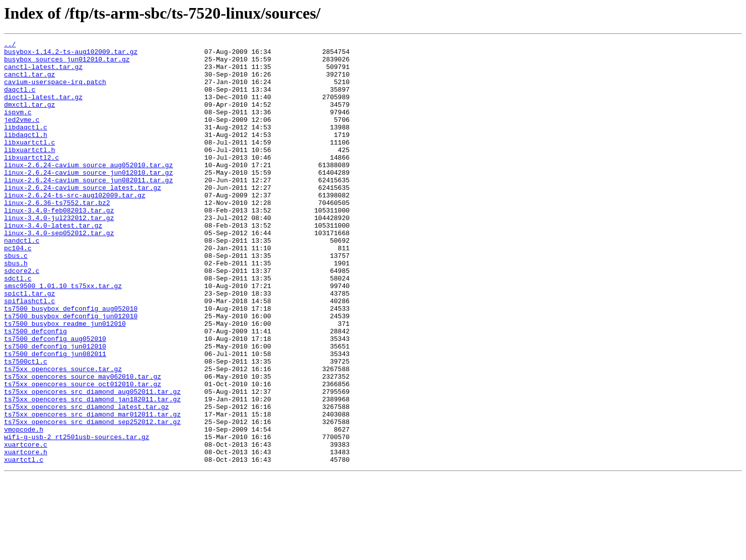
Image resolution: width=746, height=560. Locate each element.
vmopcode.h (24, 508)
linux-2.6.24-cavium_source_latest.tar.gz (83, 218)
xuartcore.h (26, 535)
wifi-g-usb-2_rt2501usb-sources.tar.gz (77, 517)
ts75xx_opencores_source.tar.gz (63, 435)
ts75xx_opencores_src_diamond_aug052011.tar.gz (92, 462)
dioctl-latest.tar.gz (43, 109)
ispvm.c (18, 127)
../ (10, 45)
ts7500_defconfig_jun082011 (55, 417)
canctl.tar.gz (29, 82)
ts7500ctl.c (26, 426)
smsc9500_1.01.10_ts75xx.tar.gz (63, 335)
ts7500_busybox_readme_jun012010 (65, 381)
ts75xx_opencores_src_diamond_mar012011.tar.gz (92, 489)
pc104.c (18, 290)
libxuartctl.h (29, 172)
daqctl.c (20, 100)
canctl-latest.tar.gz (43, 73)
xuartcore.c (26, 526)
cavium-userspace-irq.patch (55, 91)
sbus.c (16, 299)
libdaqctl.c (26, 145)
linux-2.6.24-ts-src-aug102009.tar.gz (75, 227)
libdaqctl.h (26, 154)
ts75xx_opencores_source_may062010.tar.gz (83, 444)
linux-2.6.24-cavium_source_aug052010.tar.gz (88, 190)
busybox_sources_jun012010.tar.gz (67, 63)
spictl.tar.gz (29, 344)
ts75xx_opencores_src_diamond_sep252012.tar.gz (92, 499)
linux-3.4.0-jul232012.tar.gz (59, 254)
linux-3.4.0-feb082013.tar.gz (59, 245)
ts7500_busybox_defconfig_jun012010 (71, 372)
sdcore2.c (22, 317)
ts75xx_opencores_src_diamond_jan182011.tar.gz (92, 471)
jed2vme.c (22, 136)
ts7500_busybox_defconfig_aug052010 (71, 363)
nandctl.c (22, 281)
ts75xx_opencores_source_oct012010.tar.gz (83, 453)
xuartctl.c (24, 544)
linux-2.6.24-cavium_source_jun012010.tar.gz (88, 199)
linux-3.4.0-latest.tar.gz (53, 263)
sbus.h (16, 308)
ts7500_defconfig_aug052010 (55, 399)
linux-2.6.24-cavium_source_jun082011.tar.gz (88, 208)
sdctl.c (18, 326)
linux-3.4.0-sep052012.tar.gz (59, 272)
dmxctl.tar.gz (29, 118)
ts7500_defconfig (35, 390)
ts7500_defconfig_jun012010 (55, 408)
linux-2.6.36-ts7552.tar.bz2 (57, 236)
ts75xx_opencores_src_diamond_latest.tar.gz (87, 480)
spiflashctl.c (29, 354)
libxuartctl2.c (31, 181)
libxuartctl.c (29, 163)
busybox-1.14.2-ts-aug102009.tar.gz (71, 54)
